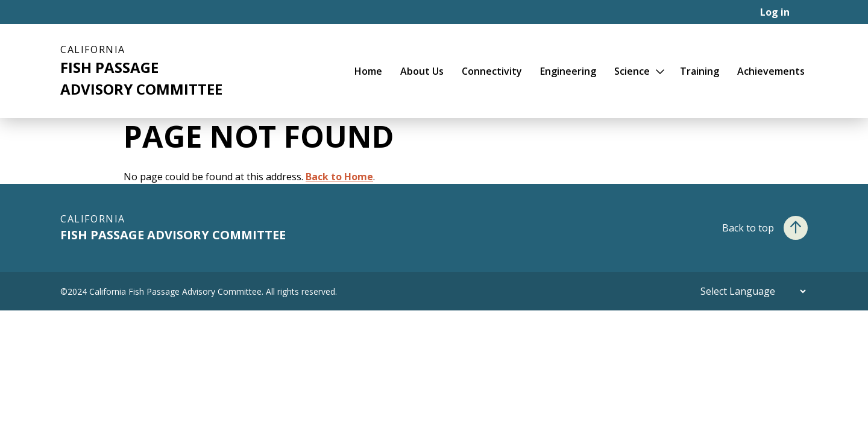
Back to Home (339, 177)
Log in (775, 12)
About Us (422, 71)
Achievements (771, 71)
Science (632, 71)
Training (700, 71)
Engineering (568, 71)
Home (368, 71)
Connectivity (492, 71)
